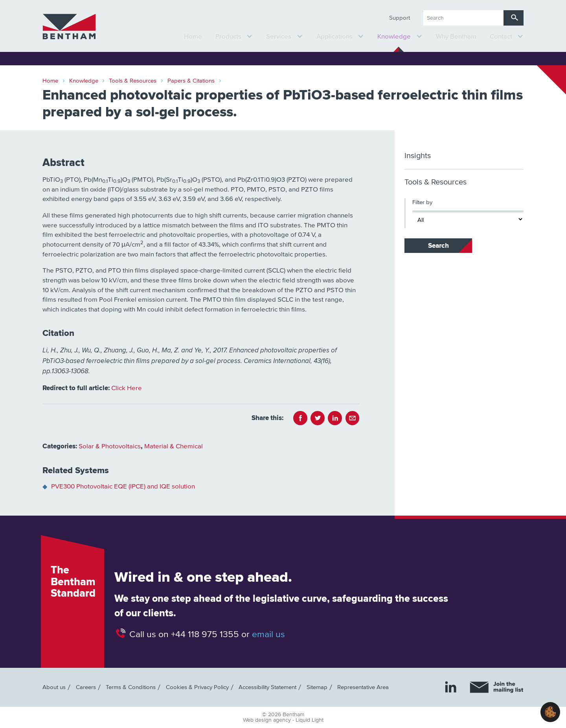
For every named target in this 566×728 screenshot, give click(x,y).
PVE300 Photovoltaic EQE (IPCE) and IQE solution (123, 487)
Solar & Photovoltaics (110, 447)
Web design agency (268, 720)
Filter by (422, 202)
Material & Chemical (174, 447)
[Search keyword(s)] (463, 18)
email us (268, 635)
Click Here (127, 388)
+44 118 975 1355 (205, 635)
